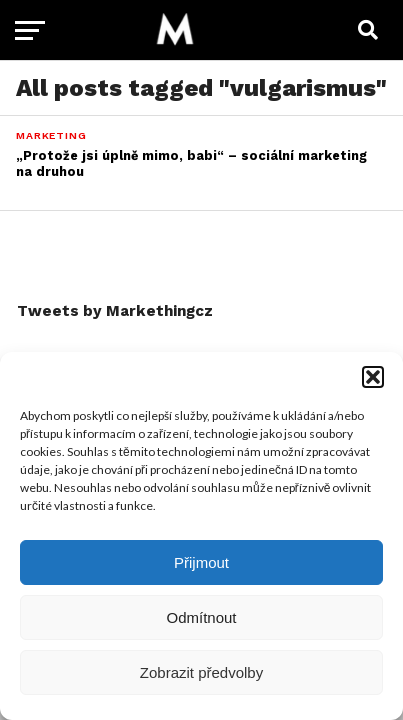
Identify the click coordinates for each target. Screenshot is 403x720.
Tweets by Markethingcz (115, 311)
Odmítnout (201, 617)
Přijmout (201, 562)
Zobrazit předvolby (201, 672)
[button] (373, 377)
